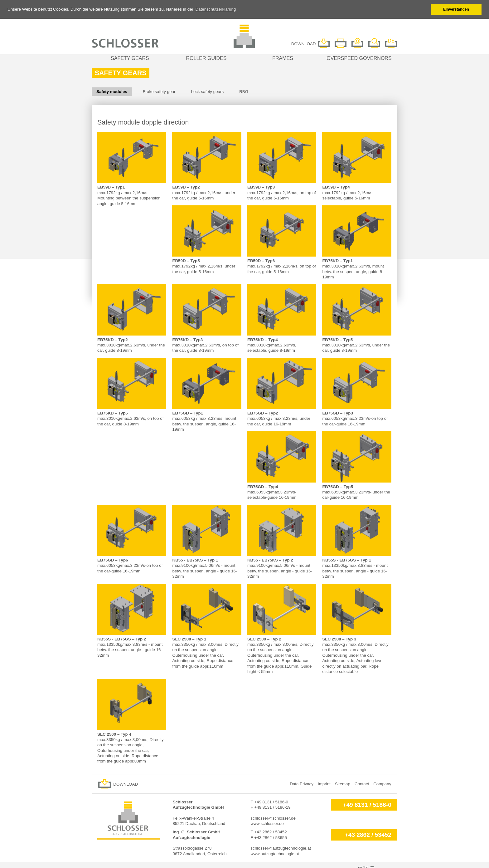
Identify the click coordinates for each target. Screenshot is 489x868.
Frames (283, 57)
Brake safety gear (159, 91)
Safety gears (130, 57)
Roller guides (206, 57)
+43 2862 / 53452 (368, 834)
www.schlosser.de (267, 823)
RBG (244, 91)
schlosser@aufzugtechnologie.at (281, 848)
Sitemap (343, 783)
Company (382, 783)
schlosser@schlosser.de (273, 818)
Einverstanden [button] (456, 9)
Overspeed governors (359, 57)
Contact (362, 783)
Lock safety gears (207, 91)
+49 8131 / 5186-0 (367, 804)
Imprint (324, 783)
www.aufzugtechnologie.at (275, 853)
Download (126, 784)
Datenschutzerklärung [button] (215, 9)
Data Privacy (302, 783)
